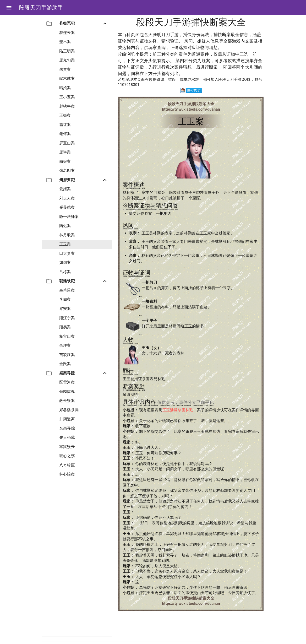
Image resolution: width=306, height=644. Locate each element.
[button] (77, 24)
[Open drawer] (9, 8)
